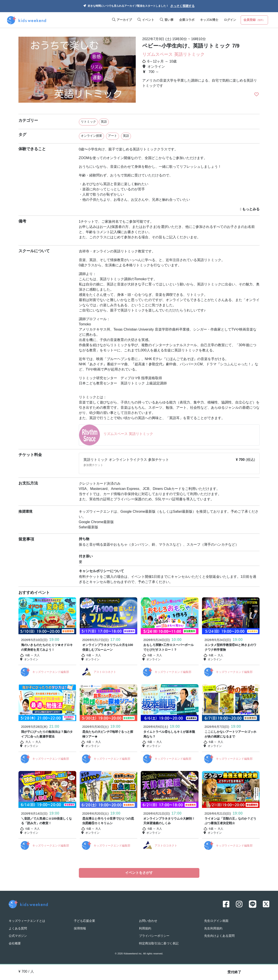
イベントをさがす (139, 873)
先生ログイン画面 (216, 920)
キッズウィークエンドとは (27, 920)
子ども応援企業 (84, 920)
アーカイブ (122, 20)
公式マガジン (18, 935)
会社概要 (15, 943)
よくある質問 (18, 928)
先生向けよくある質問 (219, 935)
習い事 (167, 20)
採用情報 (80, 928)
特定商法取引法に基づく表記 (159, 943)
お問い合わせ (148, 920)
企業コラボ (187, 20)
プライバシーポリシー (154, 935)
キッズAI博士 (209, 20)
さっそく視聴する (182, 6)
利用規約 (145, 928)
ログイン (230, 20)
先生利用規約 (213, 928)
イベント (146, 20)
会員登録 (254, 20)
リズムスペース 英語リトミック (173, 55)
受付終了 (234, 972)
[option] (77, 71)
